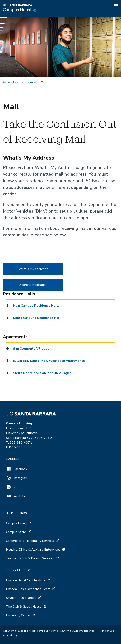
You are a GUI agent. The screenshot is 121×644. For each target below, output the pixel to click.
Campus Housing (13, 82)
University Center (18, 615)
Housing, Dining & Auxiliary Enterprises (33, 550)
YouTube (16, 496)
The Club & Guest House (24, 607)
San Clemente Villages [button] (31, 349)
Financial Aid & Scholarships (25, 580)
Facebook (17, 469)
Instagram (17, 478)
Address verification (33, 285)
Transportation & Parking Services (30, 558)
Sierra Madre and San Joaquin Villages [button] (42, 373)
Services (32, 82)
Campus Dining (16, 523)
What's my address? (33, 269)
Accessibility (10, 635)
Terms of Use (106, 631)
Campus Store (16, 532)
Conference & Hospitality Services (30, 541)
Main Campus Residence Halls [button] (36, 306)
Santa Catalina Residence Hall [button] (37, 318)
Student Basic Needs (21, 598)
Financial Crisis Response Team (28, 589)
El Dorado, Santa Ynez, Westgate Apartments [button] (49, 361)
